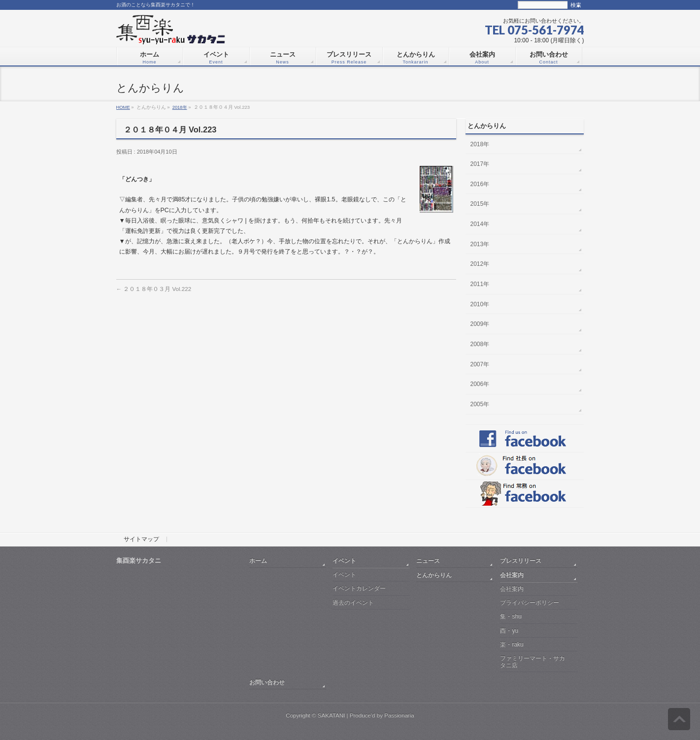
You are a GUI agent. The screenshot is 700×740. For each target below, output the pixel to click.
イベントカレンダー (359, 588)
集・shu (511, 616)
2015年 (480, 204)
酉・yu (509, 631)
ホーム (258, 561)
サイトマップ (141, 540)
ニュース (428, 561)
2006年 (480, 384)
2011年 (480, 284)
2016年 (480, 184)
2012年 (480, 264)
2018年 (180, 107)
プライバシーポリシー (530, 603)
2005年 (480, 404)
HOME (123, 107)
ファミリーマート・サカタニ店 (533, 661)
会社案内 (512, 575)
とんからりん (434, 575)
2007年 (480, 364)
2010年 (480, 304)
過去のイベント (353, 603)
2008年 (480, 344)
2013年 (480, 244)
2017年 (480, 164)
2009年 (480, 324)
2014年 (480, 224)
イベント (344, 561)
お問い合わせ (267, 682)
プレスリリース (521, 561)
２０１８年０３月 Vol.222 (154, 289)
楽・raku (512, 644)
